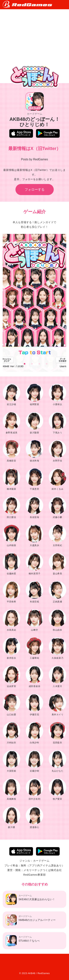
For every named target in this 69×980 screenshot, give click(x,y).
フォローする (35, 190)
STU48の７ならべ (23, 941)
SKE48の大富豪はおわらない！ (30, 899)
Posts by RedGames (34, 159)
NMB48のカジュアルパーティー (31, 920)
